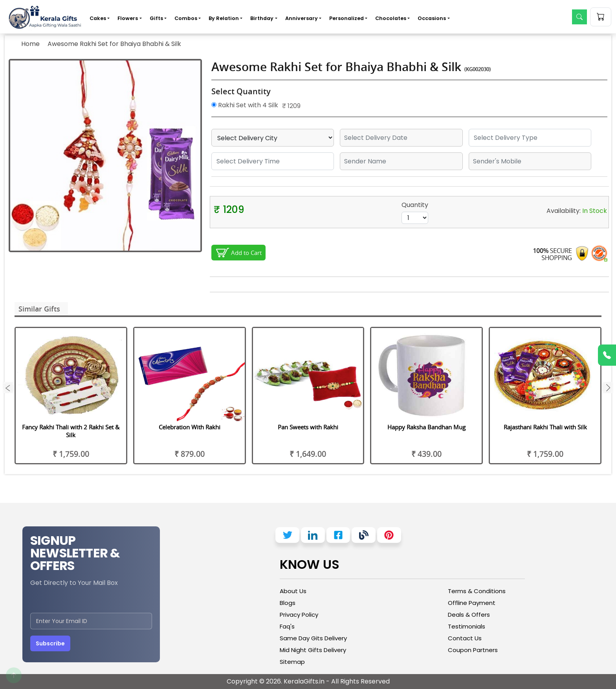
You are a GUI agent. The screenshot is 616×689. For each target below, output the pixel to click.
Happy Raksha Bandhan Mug (426, 427)
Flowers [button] (128, 18)
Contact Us (465, 638)
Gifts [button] (156, 18)
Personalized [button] (346, 18)
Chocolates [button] (391, 18)
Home (30, 44)
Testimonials (467, 626)
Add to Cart (246, 253)
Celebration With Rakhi (190, 427)
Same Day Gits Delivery (313, 638)
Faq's (287, 626)
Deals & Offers (469, 615)
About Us (293, 591)
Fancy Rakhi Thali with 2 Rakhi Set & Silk (71, 431)
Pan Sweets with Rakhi (308, 427)
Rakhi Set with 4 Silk (245, 105)
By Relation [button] (224, 18)
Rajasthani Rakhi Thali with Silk (545, 427)
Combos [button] (186, 18)
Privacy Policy (299, 615)
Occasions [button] (432, 18)
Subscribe (50, 643)
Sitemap (292, 662)
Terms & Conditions (477, 591)
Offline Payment (472, 603)
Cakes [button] (98, 18)
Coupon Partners (473, 650)
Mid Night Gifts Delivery (313, 650)
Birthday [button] (262, 18)
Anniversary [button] (302, 18)
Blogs (288, 603)
